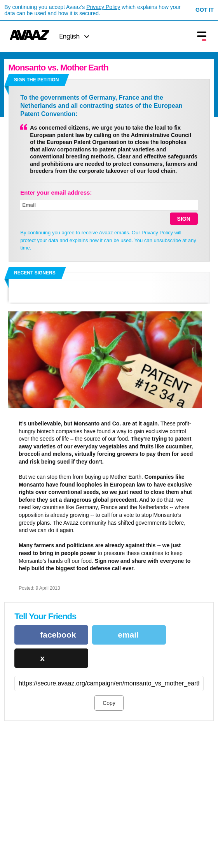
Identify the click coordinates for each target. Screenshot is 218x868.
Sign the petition (36, 80)
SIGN (184, 219)
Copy (109, 703)
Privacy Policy (103, 7)
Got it (205, 10)
